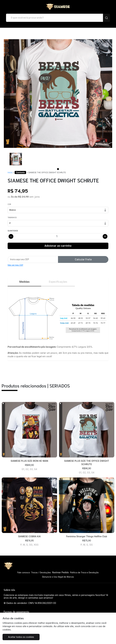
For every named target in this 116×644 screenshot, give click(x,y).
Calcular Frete (83, 259)
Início (10, 172)
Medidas (24, 282)
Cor (9, 204)
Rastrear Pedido (60, 572)
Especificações (58, 282)
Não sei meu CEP (15, 265)
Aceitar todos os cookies (21, 637)
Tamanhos (12, 217)
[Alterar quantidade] (58, 236)
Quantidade (13, 231)
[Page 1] (58, 169)
